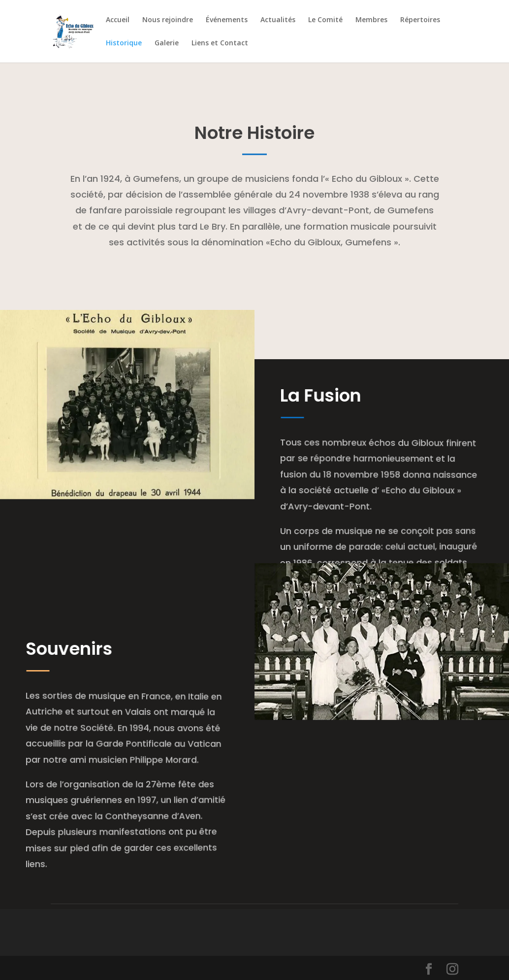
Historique (124, 43)
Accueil (118, 20)
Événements (227, 20)
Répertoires (420, 20)
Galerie (167, 43)
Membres (371, 20)
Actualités (278, 20)
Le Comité (325, 20)
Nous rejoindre (168, 20)
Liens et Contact (220, 43)
